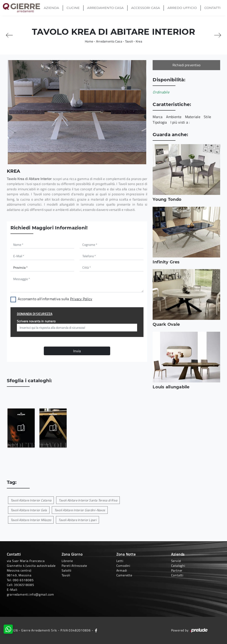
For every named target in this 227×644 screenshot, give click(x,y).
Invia (77, 351)
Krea (139, 41)
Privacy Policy (81, 299)
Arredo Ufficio (182, 8)
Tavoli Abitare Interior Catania (31, 500)
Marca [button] (158, 117)
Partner (177, 570)
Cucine (73, 8)
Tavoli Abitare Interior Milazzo (31, 520)
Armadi (122, 570)
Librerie (67, 561)
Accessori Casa (146, 8)
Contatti (213, 8)
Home (89, 41)
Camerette (124, 575)
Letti (120, 561)
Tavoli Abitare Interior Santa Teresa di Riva (88, 500)
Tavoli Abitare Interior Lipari (77, 520)
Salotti (67, 570)
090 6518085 (23, 580)
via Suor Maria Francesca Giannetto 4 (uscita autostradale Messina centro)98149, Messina (31, 568)
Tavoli (129, 41)
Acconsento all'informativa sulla (55, 299)
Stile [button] (207, 117)
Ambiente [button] (174, 117)
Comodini (123, 566)
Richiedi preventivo (187, 65)
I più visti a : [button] (180, 122)
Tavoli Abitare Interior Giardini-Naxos (80, 510)
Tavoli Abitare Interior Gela (29, 510)
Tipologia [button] (160, 122)
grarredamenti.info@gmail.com (30, 594)
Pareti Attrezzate (74, 566)
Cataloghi (178, 566)
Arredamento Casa (105, 8)
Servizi (176, 561)
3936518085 (24, 585)
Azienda (51, 8)
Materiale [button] (193, 117)
